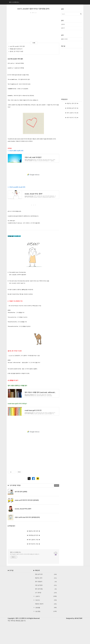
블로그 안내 (64, 39)
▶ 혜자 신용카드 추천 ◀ (33, 562)
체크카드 (46, 622)
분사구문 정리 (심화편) (21, 514)
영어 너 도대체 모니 (16, 574)
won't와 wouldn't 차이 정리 (17, 46)
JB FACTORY (78, 640)
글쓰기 (63, 28)
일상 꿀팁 (46, 633)
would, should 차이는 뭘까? (23, 531)
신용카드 (46, 618)
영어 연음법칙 (46, 604)
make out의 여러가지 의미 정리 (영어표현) (27, 522)
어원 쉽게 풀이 (46, 607)
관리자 (63, 24)
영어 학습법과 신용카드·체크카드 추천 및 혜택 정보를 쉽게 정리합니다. (25, 576)
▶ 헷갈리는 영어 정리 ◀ (33, 553)
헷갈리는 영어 (46, 600)
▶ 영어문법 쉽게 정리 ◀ (33, 557)
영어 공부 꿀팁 (46, 611)
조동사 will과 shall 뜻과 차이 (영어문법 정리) (27, 539)
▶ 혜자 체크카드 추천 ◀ (33, 566)
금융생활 (46, 630)
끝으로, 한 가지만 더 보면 (16, 51)
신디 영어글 (46, 615)
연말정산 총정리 (46, 626)
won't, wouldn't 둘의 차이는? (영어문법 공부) (33, 9)
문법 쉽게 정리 (46, 596)
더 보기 (57, 507)
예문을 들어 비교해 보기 (16, 49)
